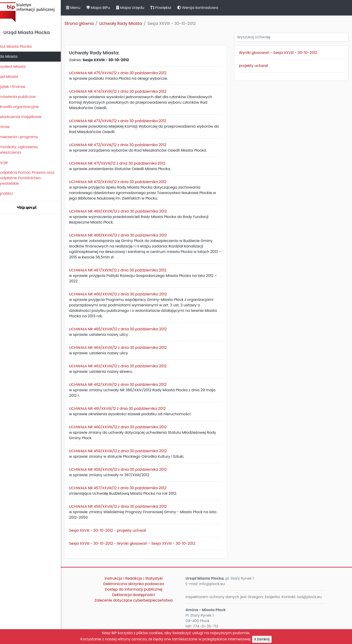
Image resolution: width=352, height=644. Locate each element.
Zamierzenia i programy (24, 137)
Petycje (9, 162)
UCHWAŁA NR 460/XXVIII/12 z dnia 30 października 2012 (126, 427)
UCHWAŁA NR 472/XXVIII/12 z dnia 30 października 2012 (125, 145)
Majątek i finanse (18, 87)
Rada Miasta (14, 57)
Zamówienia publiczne (23, 97)
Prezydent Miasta (18, 67)
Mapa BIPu (106, 8)
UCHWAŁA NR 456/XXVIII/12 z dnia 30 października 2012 (126, 506)
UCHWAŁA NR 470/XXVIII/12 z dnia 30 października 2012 (125, 182)
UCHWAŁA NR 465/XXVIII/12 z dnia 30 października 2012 (126, 329)
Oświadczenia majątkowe (26, 117)
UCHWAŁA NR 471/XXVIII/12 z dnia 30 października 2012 (125, 163)
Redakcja (140, 578)
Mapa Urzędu (138, 8)
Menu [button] (81, 8)
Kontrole (10, 127)
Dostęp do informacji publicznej (139, 589)
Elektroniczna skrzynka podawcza (139, 584)
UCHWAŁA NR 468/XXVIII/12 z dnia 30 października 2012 (126, 235)
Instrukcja (119, 578)
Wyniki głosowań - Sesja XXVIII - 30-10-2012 (281, 53)
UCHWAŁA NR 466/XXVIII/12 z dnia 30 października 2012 (126, 294)
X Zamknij (262, 639)
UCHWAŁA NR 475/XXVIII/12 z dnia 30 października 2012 (125, 73)
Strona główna (87, 24)
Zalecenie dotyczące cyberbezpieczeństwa (139, 600)
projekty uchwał (257, 66)
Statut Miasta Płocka (21, 46)
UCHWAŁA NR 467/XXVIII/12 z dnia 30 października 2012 (125, 270)
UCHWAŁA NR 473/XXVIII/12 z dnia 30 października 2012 (125, 121)
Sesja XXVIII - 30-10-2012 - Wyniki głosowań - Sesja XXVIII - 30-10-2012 (140, 543)
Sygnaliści (11, 193)
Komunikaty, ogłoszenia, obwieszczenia (24, 150)
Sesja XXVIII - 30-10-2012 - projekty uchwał (115, 530)
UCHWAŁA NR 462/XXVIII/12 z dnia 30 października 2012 (126, 385)
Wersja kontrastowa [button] (205, 8)
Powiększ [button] (168, 8)
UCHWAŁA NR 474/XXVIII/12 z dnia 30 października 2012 (125, 91)
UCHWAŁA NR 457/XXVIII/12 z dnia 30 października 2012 (125, 488)
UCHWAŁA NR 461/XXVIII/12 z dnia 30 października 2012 (125, 409)
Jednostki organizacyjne (24, 107)
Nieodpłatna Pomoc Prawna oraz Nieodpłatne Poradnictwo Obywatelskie (32, 178)
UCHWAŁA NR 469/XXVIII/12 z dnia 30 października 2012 (126, 211)
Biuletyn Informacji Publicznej (34, 12)
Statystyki (160, 578)
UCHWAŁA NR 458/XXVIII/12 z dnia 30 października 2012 (126, 469)
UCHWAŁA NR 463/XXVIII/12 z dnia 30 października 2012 (126, 366)
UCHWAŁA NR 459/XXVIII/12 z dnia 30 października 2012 (126, 451)
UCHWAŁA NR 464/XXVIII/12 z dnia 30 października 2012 (126, 348)
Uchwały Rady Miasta (128, 24)
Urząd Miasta (14, 77)
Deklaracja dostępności (139, 595)
